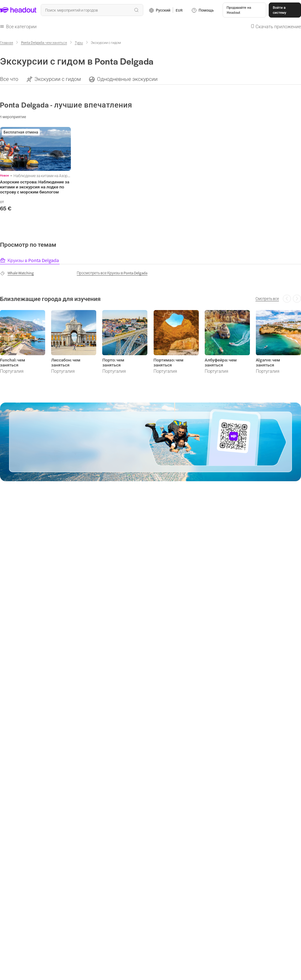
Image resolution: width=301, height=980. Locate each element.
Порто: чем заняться (113, 362)
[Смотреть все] (267, 298)
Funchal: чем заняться (13, 362)
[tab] (30, 260)
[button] (244, 10)
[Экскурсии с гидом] (58, 79)
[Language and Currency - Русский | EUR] (166, 10)
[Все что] (9, 79)
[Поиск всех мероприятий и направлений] (92, 10)
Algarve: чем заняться (268, 362)
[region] (150, 79)
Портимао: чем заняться (169, 362)
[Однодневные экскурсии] (127, 79)
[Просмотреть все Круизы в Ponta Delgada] (112, 273)
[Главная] (7, 42)
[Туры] (79, 42)
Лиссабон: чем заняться (66, 362)
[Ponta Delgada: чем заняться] (44, 42)
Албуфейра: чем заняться (221, 362)
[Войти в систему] (285, 10)
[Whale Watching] (17, 273)
